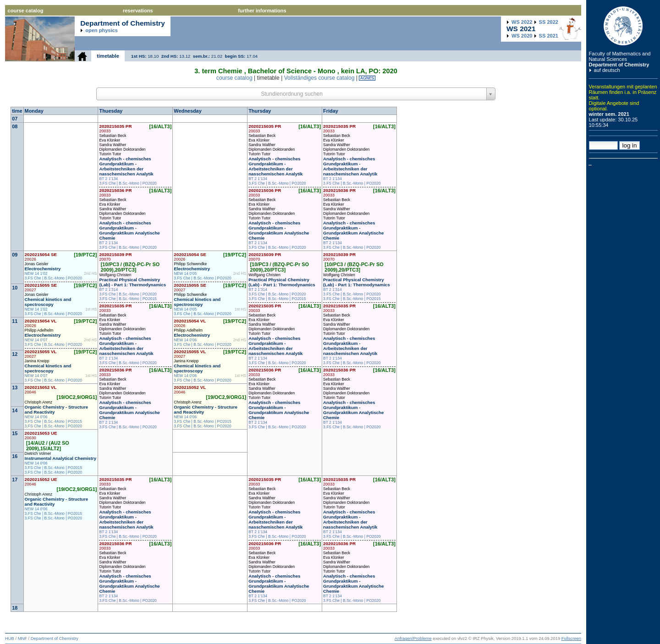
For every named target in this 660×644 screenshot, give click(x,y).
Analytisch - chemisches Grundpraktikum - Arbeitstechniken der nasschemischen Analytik (126, 166)
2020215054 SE (41, 257)
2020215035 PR (115, 128)
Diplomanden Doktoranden (122, 149)
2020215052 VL (41, 390)
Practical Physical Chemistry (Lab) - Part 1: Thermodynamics (132, 282)
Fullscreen (571, 639)
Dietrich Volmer (38, 453)
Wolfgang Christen (115, 275)
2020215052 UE (41, 482)
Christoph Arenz (38, 402)
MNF (22, 639)
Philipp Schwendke (190, 264)
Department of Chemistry (619, 65)
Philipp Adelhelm (39, 330)
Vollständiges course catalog (319, 78)
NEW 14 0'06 (185, 340)
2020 (522, 36)
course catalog (26, 11)
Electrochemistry (43, 269)
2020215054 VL (41, 323)
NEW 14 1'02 (36, 273)
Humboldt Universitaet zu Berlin (623, 26)
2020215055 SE (41, 287)
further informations (262, 11)
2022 (522, 22)
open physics (102, 30)
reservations (138, 11)
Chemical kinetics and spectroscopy (48, 302)
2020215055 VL (41, 354)
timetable (108, 56)
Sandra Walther (113, 145)
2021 (549, 36)
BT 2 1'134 (108, 179)
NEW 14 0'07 (36, 340)
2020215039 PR (115, 257)
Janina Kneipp (37, 361)
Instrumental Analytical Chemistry (61, 458)
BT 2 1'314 (108, 289)
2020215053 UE (41, 435)
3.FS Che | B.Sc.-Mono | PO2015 (128, 299)
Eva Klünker (110, 140)
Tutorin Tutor (110, 154)
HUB (10, 639)
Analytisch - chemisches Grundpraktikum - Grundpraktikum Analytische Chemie (129, 230)
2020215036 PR (115, 193)
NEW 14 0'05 (185, 273)
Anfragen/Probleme (413, 639)
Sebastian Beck (113, 136)
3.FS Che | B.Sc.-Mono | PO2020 (128, 183)
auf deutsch (607, 70)
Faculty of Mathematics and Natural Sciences (620, 56)
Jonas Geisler (37, 264)
